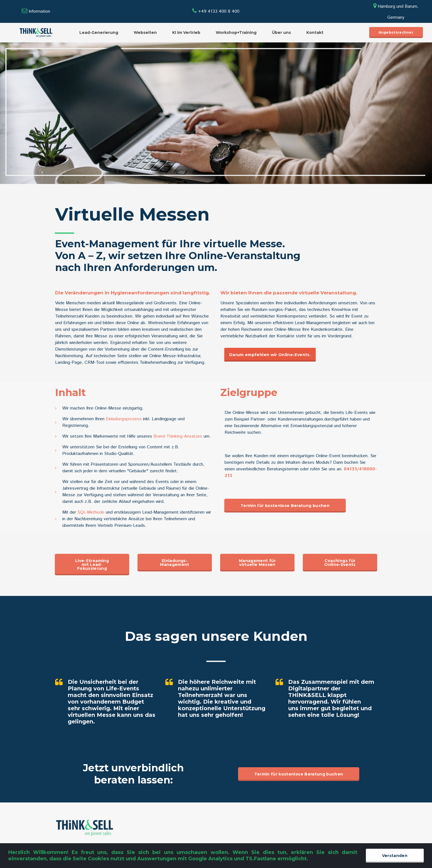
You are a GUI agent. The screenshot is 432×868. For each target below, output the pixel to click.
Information (39, 11)
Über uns (281, 32)
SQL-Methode (91, 512)
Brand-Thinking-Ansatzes (178, 436)
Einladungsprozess (124, 419)
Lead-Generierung (99, 32)
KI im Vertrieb (186, 32)
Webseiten (145, 32)
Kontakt (315, 32)
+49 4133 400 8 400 (216, 11)
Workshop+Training (236, 32)
